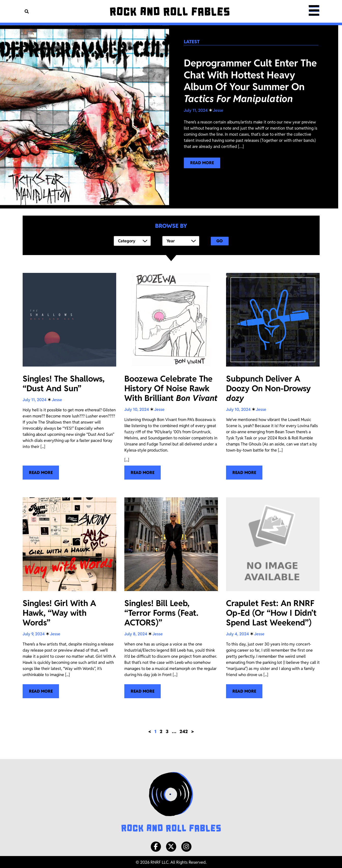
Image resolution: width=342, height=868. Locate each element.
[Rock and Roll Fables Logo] (171, 802)
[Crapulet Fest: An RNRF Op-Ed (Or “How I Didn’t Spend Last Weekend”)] (273, 597)
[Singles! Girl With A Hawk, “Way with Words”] (69, 597)
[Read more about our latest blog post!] (202, 163)
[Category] (132, 240)
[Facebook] (156, 846)
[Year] (181, 240)
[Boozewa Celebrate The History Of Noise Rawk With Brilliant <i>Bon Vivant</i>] (171, 375)
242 (184, 730)
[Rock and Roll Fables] (169, 11)
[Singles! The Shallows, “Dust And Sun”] (69, 375)
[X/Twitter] (171, 846)
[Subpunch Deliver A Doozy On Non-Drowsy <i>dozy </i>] (273, 375)
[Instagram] (186, 846)
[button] (27, 11)
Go (220, 240)
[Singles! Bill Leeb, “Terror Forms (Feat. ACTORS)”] (171, 597)
